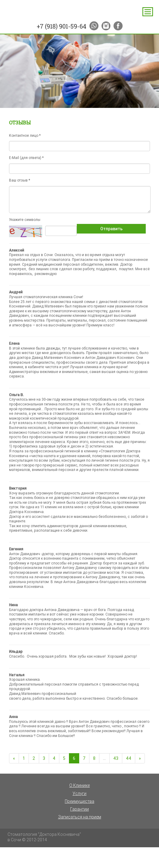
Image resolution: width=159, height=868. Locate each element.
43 (116, 758)
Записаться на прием (80, 817)
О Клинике (79, 785)
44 (129, 758)
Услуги (79, 793)
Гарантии (79, 809)
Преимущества (79, 801)
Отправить (111, 229)
